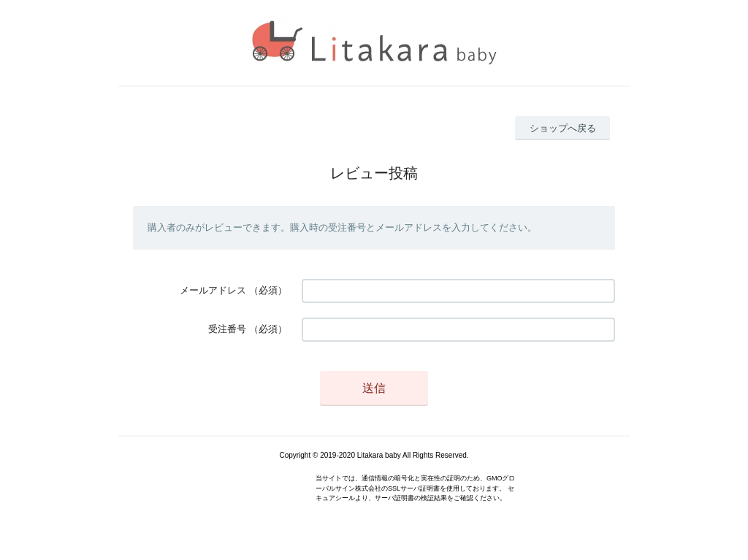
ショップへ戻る (563, 128)
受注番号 (227, 329)
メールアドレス (213, 290)
